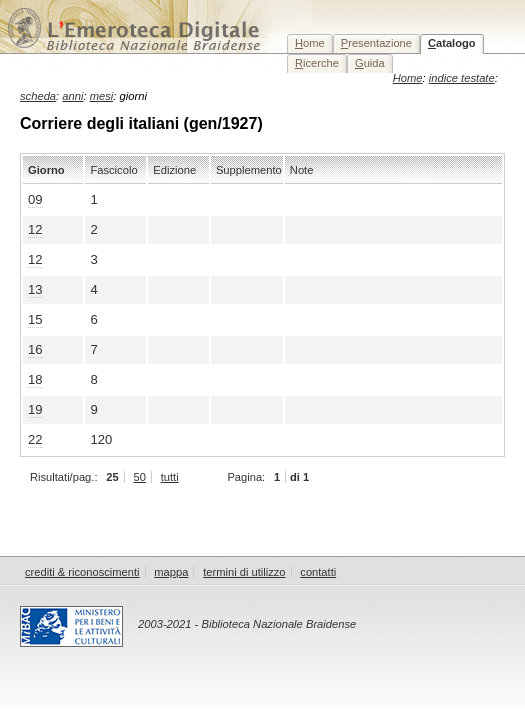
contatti (318, 572)
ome (310, 43)
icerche (317, 63)
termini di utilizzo (244, 572)
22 (35, 439)
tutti (170, 477)
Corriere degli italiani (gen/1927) (141, 123)
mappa (171, 572)
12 (35, 229)
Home (408, 78)
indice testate (462, 78)
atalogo (452, 43)
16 (35, 349)
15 (35, 319)
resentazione (376, 43)
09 (35, 199)
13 (35, 289)
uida (370, 63)
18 (35, 379)
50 (139, 477)
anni (72, 96)
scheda (38, 96)
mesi (102, 96)
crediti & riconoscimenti (82, 572)
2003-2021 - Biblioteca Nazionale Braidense (247, 624)
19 (35, 409)
